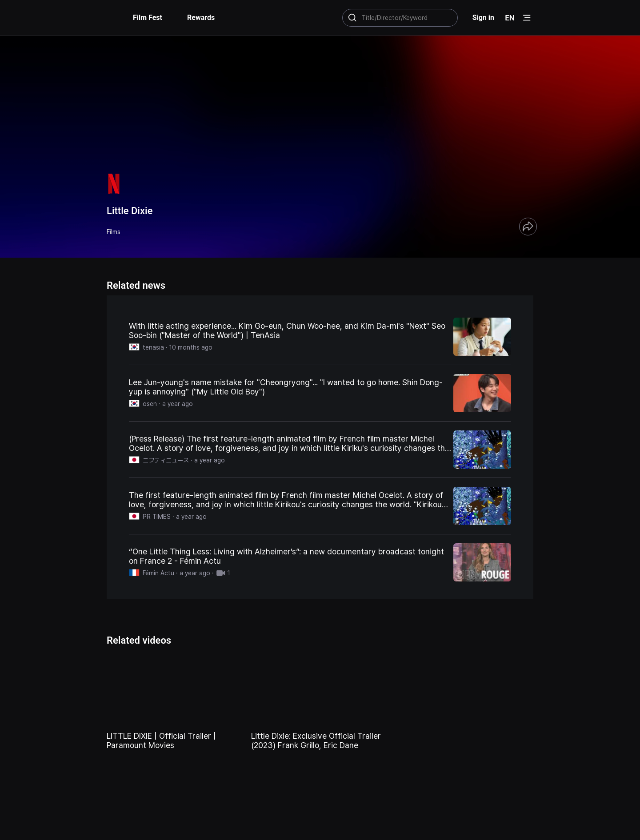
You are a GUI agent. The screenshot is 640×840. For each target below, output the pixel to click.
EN (510, 18)
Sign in (483, 18)
